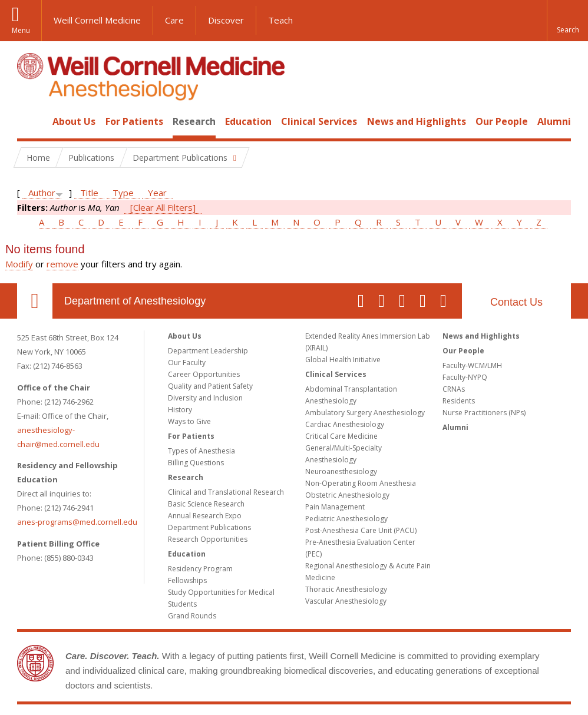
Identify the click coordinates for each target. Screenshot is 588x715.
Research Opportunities (208, 539)
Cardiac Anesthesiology (345, 424)
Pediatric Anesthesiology (346, 519)
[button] (567, 21)
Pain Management (335, 507)
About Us (74, 121)
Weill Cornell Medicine (97, 20)
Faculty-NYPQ (465, 377)
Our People (502, 121)
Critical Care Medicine (341, 436)
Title (89, 193)
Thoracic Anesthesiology (346, 589)
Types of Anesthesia (201, 451)
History (180, 410)
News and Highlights (417, 121)
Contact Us (516, 302)
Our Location (35, 301)
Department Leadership (208, 351)
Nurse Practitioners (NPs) (484, 413)
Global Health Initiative (343, 360)
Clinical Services (319, 121)
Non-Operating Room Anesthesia (361, 483)
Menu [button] (21, 30)
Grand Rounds (192, 616)
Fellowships (187, 580)
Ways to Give (189, 421)
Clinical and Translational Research (226, 492)
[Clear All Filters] (163, 207)
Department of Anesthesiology (135, 301)
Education (248, 121)
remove (62, 264)
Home (30, 121)
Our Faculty (187, 363)
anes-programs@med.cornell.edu (77, 522)
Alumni (554, 121)
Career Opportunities (204, 374)
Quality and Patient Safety (210, 386)
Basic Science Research (206, 504)
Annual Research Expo (205, 516)
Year (157, 193)
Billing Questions (196, 463)
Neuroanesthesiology (341, 471)
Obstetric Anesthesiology (347, 495)
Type (123, 193)
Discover (226, 20)
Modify (19, 264)
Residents (459, 401)
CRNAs (454, 389)
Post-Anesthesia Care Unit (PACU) (361, 530)
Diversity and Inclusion (205, 398)
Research (194, 121)
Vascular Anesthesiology (346, 601)
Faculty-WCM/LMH (472, 365)
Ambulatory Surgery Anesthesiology (365, 413)
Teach (280, 20)
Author (42, 193)
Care (174, 20)
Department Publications (209, 527)
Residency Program (200, 569)
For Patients (134, 121)
